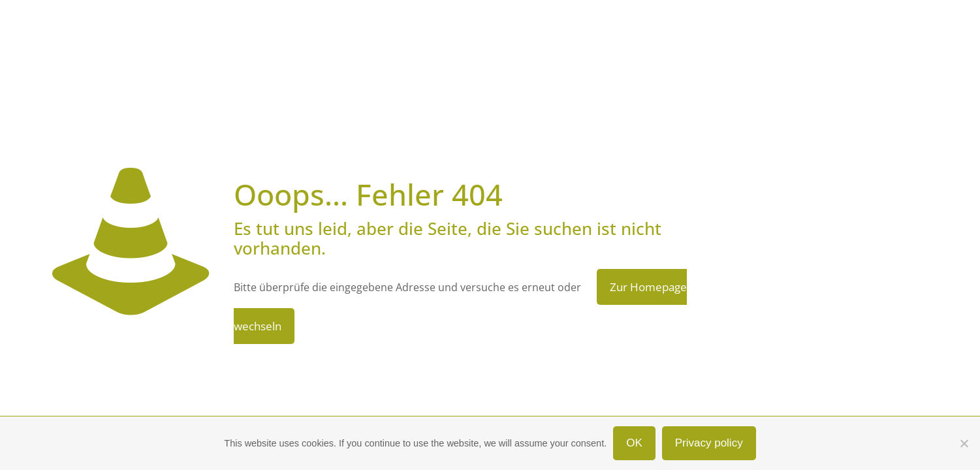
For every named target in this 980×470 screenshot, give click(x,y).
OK (634, 443)
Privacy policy (709, 443)
